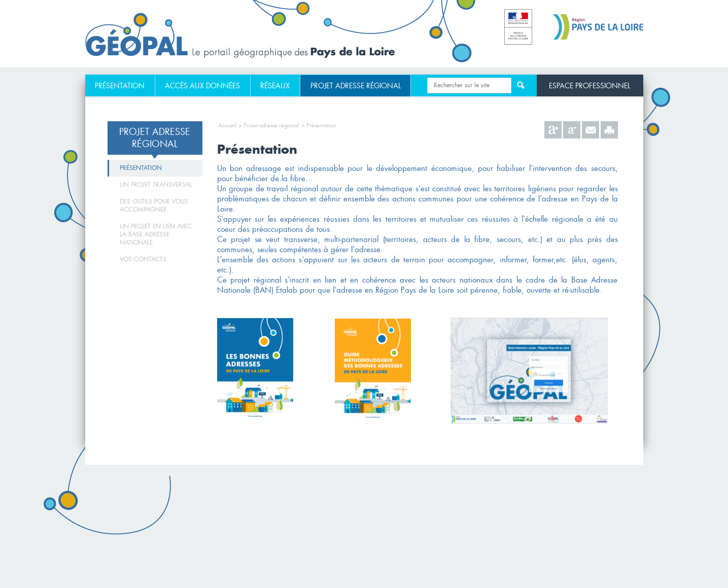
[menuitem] (120, 86)
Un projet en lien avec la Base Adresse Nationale (156, 234)
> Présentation (319, 125)
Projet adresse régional (356, 86)
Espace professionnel (590, 85)
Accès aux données (202, 86)
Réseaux (275, 86)
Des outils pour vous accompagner (154, 205)
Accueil (227, 125)
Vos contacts (143, 259)
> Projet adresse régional (269, 125)
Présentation (120, 86)
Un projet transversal (156, 185)
